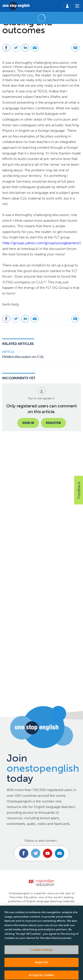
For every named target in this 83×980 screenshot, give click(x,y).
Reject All (41, 966)
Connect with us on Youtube (48, 853)
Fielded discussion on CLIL (23, 357)
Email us (60, 853)
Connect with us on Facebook (24, 853)
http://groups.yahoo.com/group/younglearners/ (42, 243)
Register (53, 423)
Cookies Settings (41, 954)
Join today (43, 768)
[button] (79, 490)
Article (8, 352)
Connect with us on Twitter (36, 853)
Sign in (28, 423)
